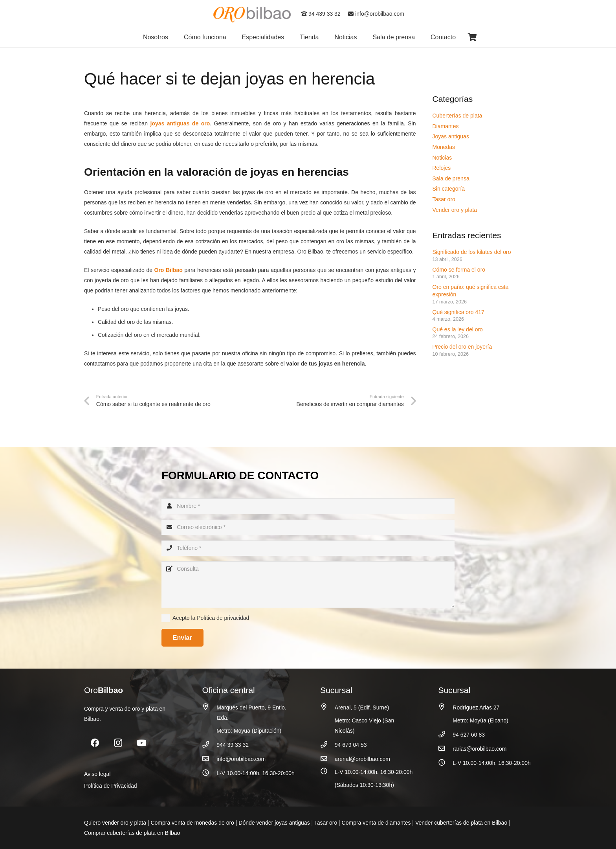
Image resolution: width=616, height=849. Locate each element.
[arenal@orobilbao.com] (327, 759)
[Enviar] (182, 638)
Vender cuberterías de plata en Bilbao (461, 823)
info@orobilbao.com (376, 14)
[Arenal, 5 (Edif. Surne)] (327, 707)
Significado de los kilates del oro (472, 252)
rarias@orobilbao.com (479, 749)
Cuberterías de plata (457, 116)
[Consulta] (308, 584)
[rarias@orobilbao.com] (446, 749)
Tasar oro (444, 199)
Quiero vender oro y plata (115, 823)
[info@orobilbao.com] (210, 759)
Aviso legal (97, 774)
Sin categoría (449, 189)
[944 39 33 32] (210, 745)
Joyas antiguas (451, 136)
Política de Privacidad (111, 786)
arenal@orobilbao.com (362, 759)
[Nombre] (308, 506)
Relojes (442, 168)
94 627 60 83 (469, 735)
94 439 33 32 (321, 14)
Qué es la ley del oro (458, 329)
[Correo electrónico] (308, 527)
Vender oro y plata (455, 210)
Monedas (444, 147)
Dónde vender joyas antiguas (274, 823)
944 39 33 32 (233, 745)
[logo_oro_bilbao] (253, 14)
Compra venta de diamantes (376, 823)
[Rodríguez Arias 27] (446, 707)
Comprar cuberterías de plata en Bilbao (132, 833)
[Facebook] (95, 743)
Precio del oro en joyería (463, 347)
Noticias (442, 158)
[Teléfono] (308, 548)
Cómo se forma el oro (459, 270)
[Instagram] (118, 743)
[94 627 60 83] (446, 734)
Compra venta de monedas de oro (192, 823)
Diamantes (446, 126)
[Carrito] (472, 37)
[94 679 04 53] (327, 745)
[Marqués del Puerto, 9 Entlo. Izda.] (210, 707)
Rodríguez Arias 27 (476, 707)
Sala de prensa (451, 178)
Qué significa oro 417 (459, 312)
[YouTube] (142, 743)
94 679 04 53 (351, 745)
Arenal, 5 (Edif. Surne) (362, 707)
